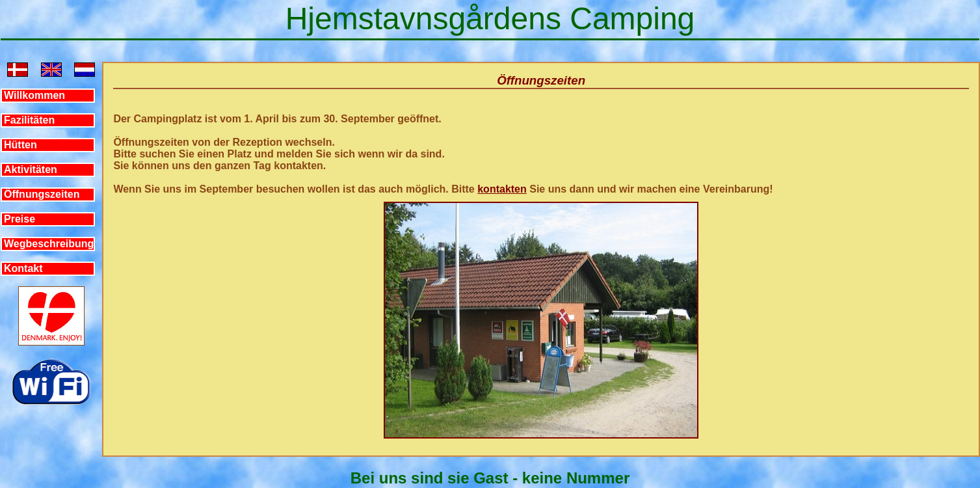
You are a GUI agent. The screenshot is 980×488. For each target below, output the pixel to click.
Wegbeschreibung (49, 244)
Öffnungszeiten (42, 194)
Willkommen (34, 95)
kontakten (502, 189)
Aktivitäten (31, 169)
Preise (20, 219)
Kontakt (23, 268)
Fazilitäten (29, 120)
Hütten (20, 145)
